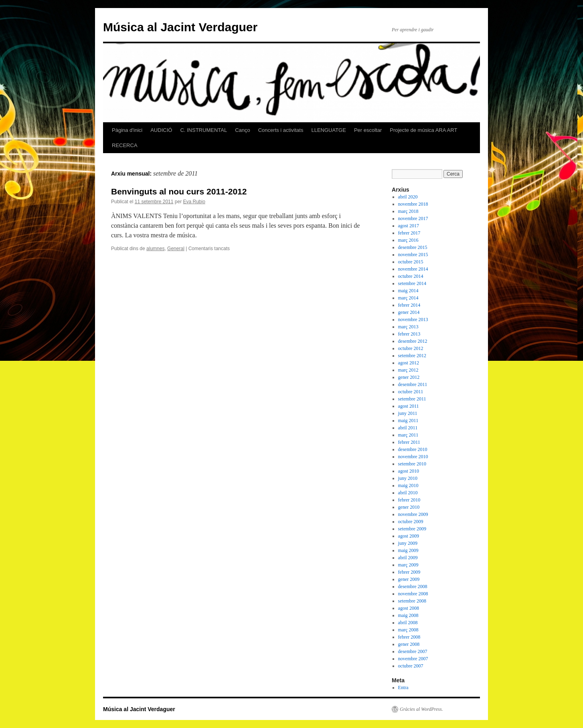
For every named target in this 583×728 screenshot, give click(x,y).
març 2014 (408, 298)
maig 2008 (408, 615)
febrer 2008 (409, 637)
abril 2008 (408, 623)
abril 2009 (408, 558)
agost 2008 (409, 608)
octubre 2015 (411, 262)
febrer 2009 (409, 572)
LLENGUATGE (328, 130)
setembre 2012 (412, 356)
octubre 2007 (411, 666)
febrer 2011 (409, 442)
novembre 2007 (413, 659)
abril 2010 (408, 493)
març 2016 (408, 240)
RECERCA (125, 145)
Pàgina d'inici (127, 130)
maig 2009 (408, 550)
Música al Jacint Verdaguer (180, 27)
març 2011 (408, 435)
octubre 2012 (411, 348)
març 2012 (408, 370)
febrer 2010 (409, 500)
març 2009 (408, 565)
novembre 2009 (413, 514)
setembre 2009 (412, 529)
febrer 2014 (409, 305)
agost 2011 (409, 406)
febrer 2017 (409, 233)
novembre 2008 (413, 594)
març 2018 (408, 211)
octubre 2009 (411, 522)
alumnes (155, 249)
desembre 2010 (413, 449)
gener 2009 (409, 579)
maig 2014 (408, 291)
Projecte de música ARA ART (423, 130)
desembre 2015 (413, 247)
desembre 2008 (413, 586)
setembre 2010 (412, 464)
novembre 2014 (413, 269)
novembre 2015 (413, 255)
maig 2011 (408, 421)
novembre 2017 (413, 218)
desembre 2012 (413, 341)
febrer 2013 (409, 334)
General (176, 249)
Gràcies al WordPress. (421, 709)
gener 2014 (409, 312)
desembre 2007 (413, 651)
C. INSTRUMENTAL (203, 130)
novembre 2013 (413, 320)
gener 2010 (409, 507)
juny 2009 (408, 543)
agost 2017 (409, 226)
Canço (243, 130)
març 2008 (408, 630)
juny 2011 (408, 413)
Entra (403, 688)
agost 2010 (409, 471)
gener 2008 (409, 644)
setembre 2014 (412, 283)
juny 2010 (408, 478)
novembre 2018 (413, 204)
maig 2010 (408, 485)
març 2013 (408, 327)
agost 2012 (409, 363)
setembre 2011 (412, 399)
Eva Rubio (194, 202)
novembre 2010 (413, 457)
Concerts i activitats (281, 130)
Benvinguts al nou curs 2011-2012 (179, 191)
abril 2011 (408, 428)
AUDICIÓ (161, 130)
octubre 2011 (411, 392)
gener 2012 (409, 377)
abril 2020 (408, 197)
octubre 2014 (411, 276)
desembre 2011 (413, 384)
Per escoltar (368, 130)
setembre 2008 (412, 601)
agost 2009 (409, 536)
